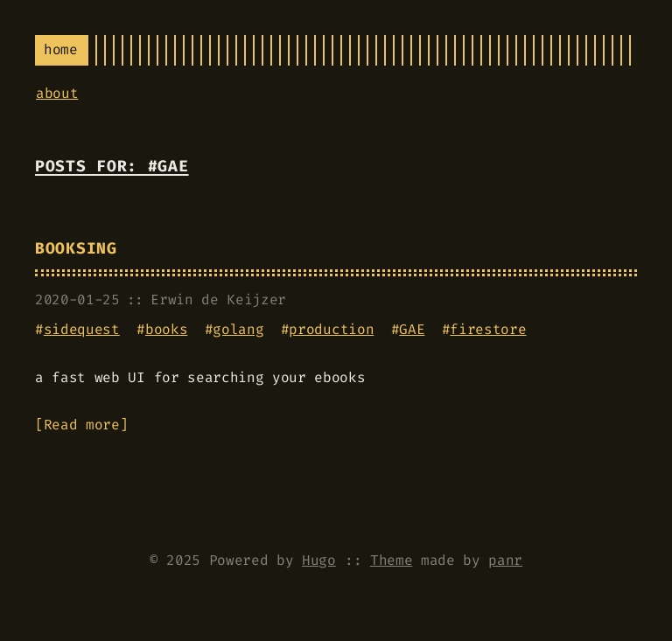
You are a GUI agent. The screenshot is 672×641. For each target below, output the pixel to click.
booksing (76, 249)
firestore (488, 329)
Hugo (319, 560)
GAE (412, 329)
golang (238, 329)
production (331, 329)
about (57, 93)
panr (505, 560)
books (166, 329)
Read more (82, 425)
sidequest (82, 329)
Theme (391, 560)
